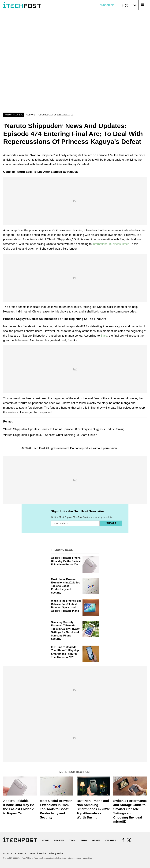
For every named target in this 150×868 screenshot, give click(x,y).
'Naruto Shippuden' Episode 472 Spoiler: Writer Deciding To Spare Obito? (50, 435)
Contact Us (21, 853)
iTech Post (38, 448)
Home (45, 840)
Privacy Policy (56, 853)
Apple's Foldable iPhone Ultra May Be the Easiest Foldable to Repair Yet (66, 561)
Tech (72, 840)
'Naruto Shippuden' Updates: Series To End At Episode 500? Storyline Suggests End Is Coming (64, 429)
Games (96, 840)
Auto (84, 840)
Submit (111, 523)
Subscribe (107, 5)
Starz (104, 336)
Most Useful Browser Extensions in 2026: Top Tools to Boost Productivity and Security (66, 586)
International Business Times (111, 244)
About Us (8, 853)
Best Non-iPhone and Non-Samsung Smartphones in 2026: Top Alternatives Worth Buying (93, 809)
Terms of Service (38, 853)
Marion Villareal (14, 115)
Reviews (59, 840)
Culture (31, 115)
